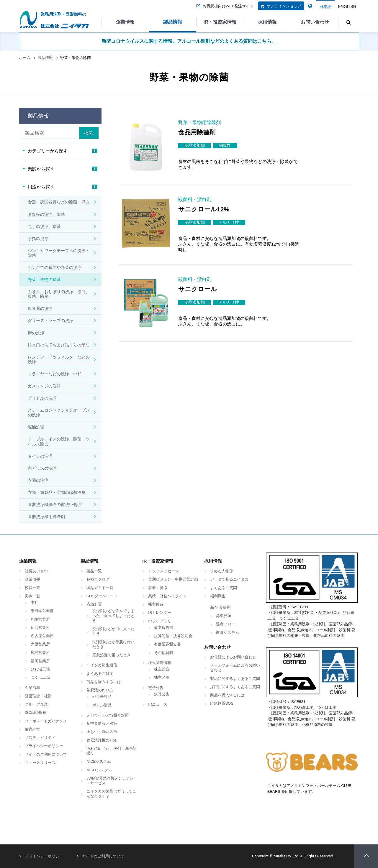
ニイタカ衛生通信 (102, 665)
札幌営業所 (40, 619)
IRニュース (158, 704)
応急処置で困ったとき (112, 655)
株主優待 (156, 604)
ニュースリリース (40, 763)
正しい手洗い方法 (102, 732)
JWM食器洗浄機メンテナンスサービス (110, 781)
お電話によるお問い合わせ (233, 657)
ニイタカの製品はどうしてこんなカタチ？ (111, 794)
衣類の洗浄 (38, 480)
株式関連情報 (160, 663)
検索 (90, 133)
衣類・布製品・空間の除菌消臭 (57, 492)
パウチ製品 (102, 697)
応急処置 (94, 604)
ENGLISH (347, 6)
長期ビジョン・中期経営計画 (173, 579)
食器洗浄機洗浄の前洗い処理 (55, 504)
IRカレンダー (160, 613)
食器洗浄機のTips (102, 740)
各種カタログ (98, 579)
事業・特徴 (158, 588)
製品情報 (173, 22)
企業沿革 (32, 688)
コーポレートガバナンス (46, 721)
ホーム (25, 58)
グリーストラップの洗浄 (50, 320)
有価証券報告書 (167, 644)
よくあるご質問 (100, 674)
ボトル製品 (102, 705)
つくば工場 (40, 677)
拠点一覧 (32, 596)
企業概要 (32, 579)
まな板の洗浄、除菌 (46, 214)
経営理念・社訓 (38, 696)
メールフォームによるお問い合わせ (235, 668)
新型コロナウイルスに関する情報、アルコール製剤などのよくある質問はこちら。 (189, 41)
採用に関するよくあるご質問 (235, 687)
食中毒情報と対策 (102, 723)
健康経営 (32, 729)
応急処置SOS (222, 703)
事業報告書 (164, 628)
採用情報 (267, 22)
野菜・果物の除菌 (44, 280)
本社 (35, 602)
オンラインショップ (280, 10)
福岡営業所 (40, 661)
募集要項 (224, 616)
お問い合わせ (315, 22)
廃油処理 (36, 427)
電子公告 (156, 688)
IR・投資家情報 (220, 22)
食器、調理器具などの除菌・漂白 (59, 202)
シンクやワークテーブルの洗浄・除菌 (59, 253)
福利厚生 (218, 596)
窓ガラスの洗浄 (42, 468)
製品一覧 (94, 571)
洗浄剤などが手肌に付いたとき (113, 644)
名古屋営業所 (42, 636)
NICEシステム (99, 761)
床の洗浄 (36, 333)
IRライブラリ (160, 621)
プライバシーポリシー (44, 746)
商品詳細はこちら (330, 166)
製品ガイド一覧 (100, 588)
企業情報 (125, 22)
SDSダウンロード (102, 596)
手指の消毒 (38, 239)
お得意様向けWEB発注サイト (224, 10)
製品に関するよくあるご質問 (235, 679)
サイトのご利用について (46, 754)
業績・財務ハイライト (167, 596)
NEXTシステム (99, 770)
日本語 (325, 6)
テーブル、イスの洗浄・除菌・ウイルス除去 (59, 441)
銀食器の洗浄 (40, 308)
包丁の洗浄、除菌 (44, 226)
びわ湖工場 (40, 669)
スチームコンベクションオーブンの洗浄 (59, 412)
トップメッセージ (163, 571)
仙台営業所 (40, 628)
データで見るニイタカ (229, 579)
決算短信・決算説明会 (173, 636)
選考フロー (226, 624)
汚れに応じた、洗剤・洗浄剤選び (111, 751)
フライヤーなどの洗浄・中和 (55, 374)
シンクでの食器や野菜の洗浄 (55, 267)
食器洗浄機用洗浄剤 (46, 517)
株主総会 (162, 669)
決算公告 (162, 694)
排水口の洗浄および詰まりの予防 (59, 345)
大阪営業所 (40, 644)
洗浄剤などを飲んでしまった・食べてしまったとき (113, 616)
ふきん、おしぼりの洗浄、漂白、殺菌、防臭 (59, 294)
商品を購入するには (104, 682)
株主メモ (162, 677)
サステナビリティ (40, 738)
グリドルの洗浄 (42, 398)
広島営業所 (40, 653)
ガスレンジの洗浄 (44, 386)
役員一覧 (32, 588)
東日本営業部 (42, 611)
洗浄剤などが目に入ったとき (113, 631)
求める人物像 (222, 571)
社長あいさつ (36, 571)
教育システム (228, 633)
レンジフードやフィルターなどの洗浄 (59, 359)
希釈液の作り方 (100, 690)
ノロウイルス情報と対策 (108, 715)
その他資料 (164, 653)
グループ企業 (36, 704)
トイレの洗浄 (40, 456)
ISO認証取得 (36, 712)
